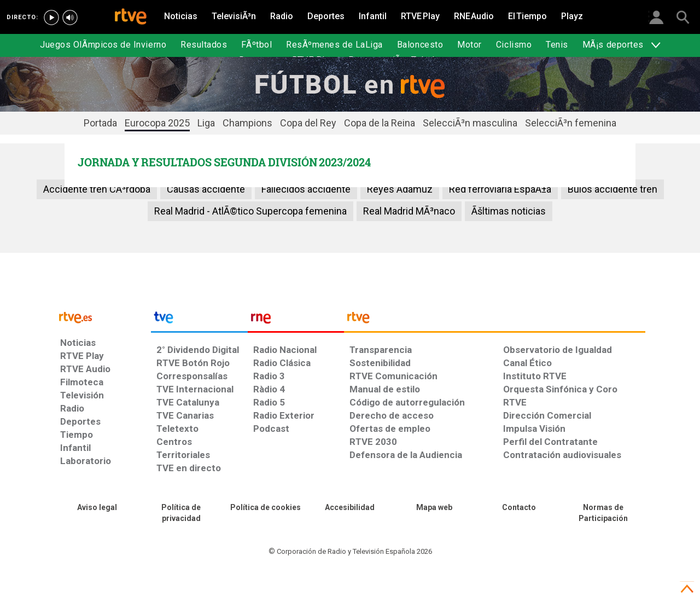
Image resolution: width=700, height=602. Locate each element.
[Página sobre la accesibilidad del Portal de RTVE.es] (350, 508)
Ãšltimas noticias (509, 211)
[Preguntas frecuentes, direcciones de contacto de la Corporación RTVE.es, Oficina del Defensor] (518, 508)
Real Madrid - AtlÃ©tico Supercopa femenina (250, 211)
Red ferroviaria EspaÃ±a (500, 189)
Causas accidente (206, 189)
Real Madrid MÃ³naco (409, 211)
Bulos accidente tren (612, 189)
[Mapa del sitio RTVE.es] (434, 508)
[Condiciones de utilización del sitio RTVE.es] (97, 508)
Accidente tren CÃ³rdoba (97, 189)
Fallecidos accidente (306, 189)
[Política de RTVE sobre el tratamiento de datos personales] (181, 513)
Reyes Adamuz (400, 189)
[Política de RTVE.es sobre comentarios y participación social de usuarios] (603, 513)
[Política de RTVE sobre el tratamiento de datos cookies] (266, 508)
